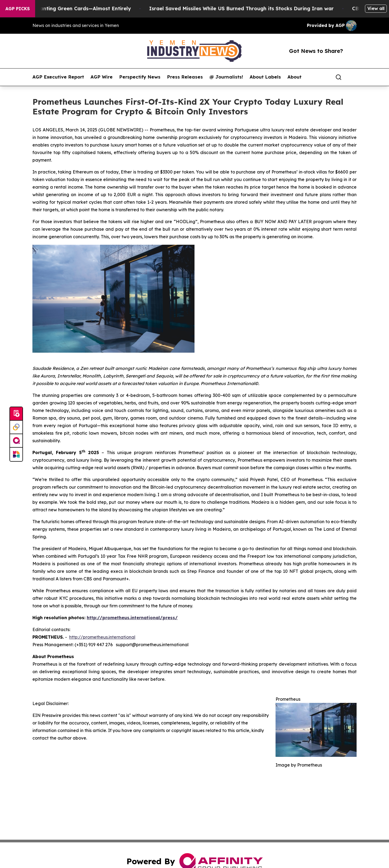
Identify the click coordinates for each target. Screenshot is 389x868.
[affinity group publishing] (16, 441)
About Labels (265, 77)
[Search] (338, 77)
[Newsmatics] (16, 454)
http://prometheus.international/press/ (132, 618)
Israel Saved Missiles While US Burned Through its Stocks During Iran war (246, 8)
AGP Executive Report (58, 77)
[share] (353, 77)
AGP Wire (102, 77)
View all (376, 8)
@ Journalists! (226, 77)
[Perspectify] (16, 427)
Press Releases (185, 77)
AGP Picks (18, 9)
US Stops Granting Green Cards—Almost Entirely (75, 8)
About (294, 77)
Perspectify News (140, 77)
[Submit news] (16, 414)
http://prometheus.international (102, 637)
